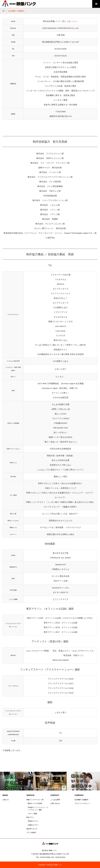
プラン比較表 (31, 833)
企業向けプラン (33, 825)
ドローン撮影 (32, 814)
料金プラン (30, 817)
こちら (73, 21)
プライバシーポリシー (82, 803)
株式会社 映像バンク (54, 865)
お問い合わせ (55, 803)
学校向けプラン (33, 821)
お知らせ (6, 800)
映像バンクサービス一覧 (35, 800)
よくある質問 (55, 800)
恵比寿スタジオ (32, 829)
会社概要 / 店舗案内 (81, 800)
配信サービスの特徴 (35, 803)
